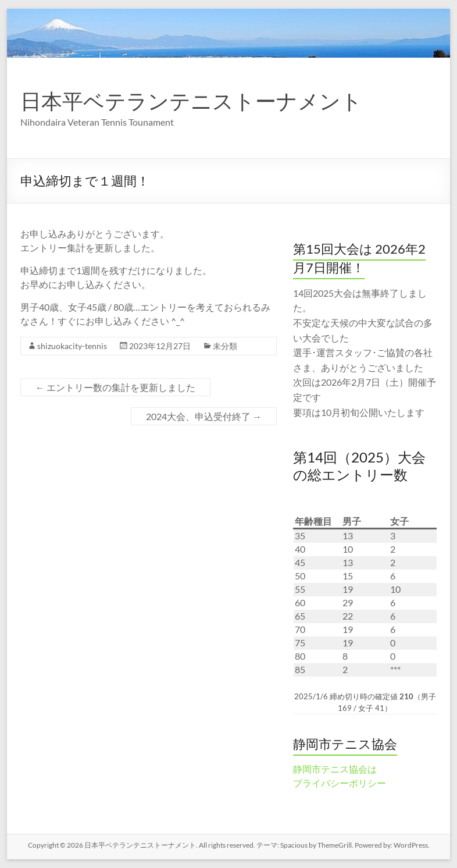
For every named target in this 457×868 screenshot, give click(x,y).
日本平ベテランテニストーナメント (191, 101)
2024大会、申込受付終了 (204, 416)
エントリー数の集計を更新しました (115, 387)
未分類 (225, 346)
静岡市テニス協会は (335, 769)
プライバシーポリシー (340, 783)
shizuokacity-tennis (72, 346)
